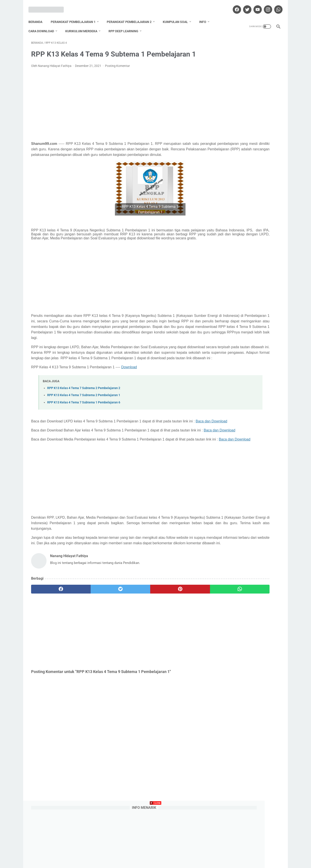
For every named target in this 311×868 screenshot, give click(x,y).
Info (205, 15)
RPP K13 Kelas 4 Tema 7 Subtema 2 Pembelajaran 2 (84, 411)
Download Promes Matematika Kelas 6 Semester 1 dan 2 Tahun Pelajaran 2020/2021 (246, 162)
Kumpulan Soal (178, 15)
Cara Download (44, 25)
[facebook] (234, 5)
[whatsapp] (275, 5)
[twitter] (244, 5)
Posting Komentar (117, 62)
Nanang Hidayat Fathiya (247, 461)
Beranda (38, 15)
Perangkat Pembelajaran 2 (132, 15)
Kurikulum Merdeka (84, 25)
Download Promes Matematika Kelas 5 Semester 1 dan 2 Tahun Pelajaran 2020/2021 (246, 250)
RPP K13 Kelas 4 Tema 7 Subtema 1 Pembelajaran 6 (84, 425)
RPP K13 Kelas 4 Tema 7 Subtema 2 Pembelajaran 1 (84, 418)
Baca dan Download (47, 449)
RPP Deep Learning (126, 25)
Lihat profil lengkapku (247, 483)
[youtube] (254, 5)
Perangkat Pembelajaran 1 (76, 15)
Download (129, 390)
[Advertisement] (114, 101)
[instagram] (265, 5)
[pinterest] (135, 639)
